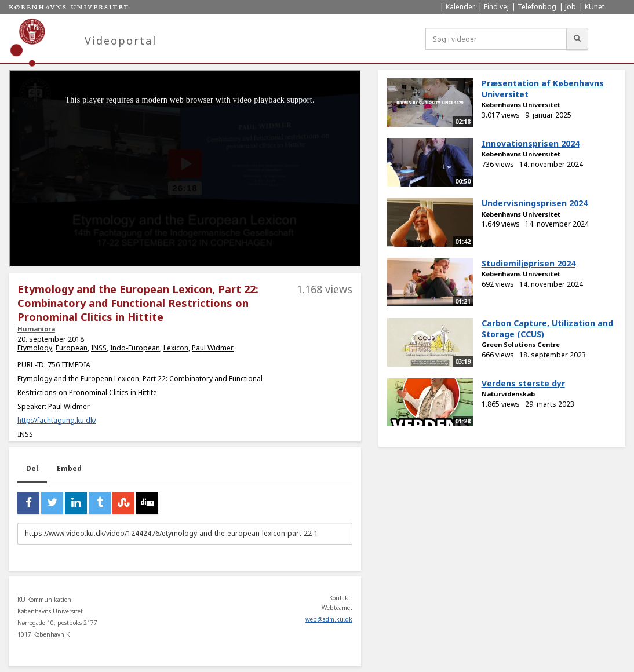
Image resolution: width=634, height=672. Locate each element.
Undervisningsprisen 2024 (535, 203)
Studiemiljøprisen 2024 (529, 263)
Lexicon (176, 348)
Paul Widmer (213, 348)
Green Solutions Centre (521, 344)
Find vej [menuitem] (496, 7)
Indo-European (135, 348)
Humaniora (36, 329)
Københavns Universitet (521, 105)
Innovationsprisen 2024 (531, 143)
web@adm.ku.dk (329, 619)
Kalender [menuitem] (460, 7)
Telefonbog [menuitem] (537, 7)
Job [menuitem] (571, 7)
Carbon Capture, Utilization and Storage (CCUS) (547, 328)
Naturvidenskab (508, 394)
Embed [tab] (69, 468)
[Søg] (577, 39)
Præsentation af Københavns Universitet (543, 89)
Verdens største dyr (523, 383)
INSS (99, 348)
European (72, 348)
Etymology (35, 348)
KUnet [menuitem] (595, 7)
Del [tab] (32, 468)
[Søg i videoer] (496, 39)
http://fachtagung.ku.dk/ (57, 420)
